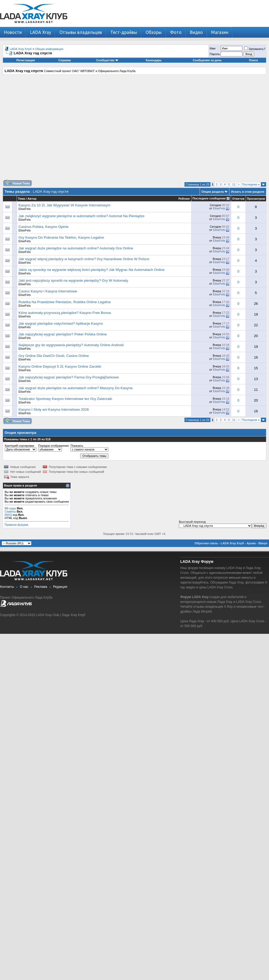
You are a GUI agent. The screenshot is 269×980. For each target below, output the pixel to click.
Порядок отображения (53, 446)
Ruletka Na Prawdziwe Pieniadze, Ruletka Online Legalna (65, 302)
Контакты (7, 587)
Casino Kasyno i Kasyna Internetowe (48, 291)
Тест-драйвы (124, 32)
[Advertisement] (133, 129)
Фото (176, 32)
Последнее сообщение (209, 198)
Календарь (154, 60)
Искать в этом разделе (248, 192)
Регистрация (26, 60)
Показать (77, 446)
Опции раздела (213, 192)
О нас (24, 587)
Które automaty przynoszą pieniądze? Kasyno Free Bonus (65, 313)
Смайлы (10, 512)
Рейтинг (184, 199)
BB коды (10, 508)
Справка (65, 60)
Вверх (263, 543)
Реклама (41, 587)
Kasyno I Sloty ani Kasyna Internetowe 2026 (54, 409)
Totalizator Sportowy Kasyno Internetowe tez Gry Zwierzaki (65, 399)
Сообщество (107, 60)
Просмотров (256, 199)
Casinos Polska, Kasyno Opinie (44, 227)
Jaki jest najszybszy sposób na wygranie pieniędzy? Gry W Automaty (73, 280)
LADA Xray (41, 32)
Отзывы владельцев (81, 32)
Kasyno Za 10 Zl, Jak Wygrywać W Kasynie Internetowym (64, 205)
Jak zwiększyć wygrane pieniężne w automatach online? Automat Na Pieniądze (82, 216)
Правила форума (16, 525)
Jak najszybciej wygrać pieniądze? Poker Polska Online (63, 334)
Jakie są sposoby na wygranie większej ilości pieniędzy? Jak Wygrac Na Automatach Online (92, 270)
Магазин (220, 32)
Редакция (60, 587)
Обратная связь (206, 543)
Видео (196, 32)
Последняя (251, 184)
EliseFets (25, 209)
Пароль (215, 54)
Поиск (254, 60)
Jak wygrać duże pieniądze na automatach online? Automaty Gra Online (76, 248)
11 (234, 184)
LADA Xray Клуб (21, 49)
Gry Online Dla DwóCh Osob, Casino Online (54, 356)
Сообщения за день (207, 60)
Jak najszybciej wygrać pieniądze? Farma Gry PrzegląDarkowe (69, 377)
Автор (32, 199)
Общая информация (49, 49)
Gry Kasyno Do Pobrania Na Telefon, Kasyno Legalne (61, 237)
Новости (13, 32)
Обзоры (154, 32)
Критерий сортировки (20, 446)
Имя (212, 48)
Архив (251, 543)
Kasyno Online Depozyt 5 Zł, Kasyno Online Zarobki (60, 366)
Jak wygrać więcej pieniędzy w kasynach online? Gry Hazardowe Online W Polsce (84, 259)
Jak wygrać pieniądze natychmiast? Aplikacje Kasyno (61, 323)
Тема (22, 199)
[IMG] (8, 515)
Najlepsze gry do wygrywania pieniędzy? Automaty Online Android (71, 345)
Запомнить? (255, 49)
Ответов (238, 199)
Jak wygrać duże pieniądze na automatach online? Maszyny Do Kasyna (76, 388)
